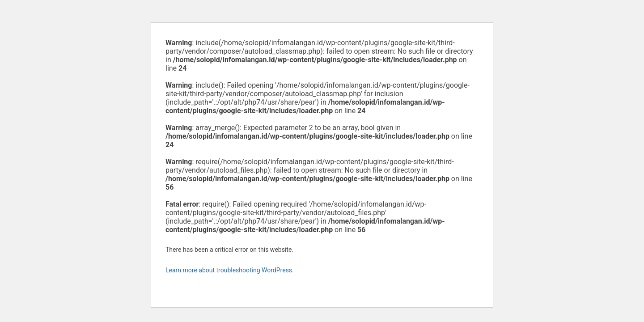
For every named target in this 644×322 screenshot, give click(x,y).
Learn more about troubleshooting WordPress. (230, 270)
